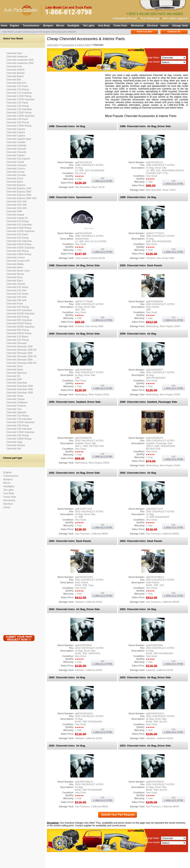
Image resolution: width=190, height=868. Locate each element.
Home (4, 26)
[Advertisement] (19, 571)
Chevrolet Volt (14, 449)
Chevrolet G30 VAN (17, 208)
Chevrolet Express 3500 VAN (21, 198)
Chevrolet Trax (14, 409)
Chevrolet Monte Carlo (18, 271)
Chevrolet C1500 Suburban (20, 99)
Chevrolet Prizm (15, 304)
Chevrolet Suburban (17, 383)
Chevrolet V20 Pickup (18, 426)
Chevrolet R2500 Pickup (19, 323)
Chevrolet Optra (15, 281)
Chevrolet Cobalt (15, 162)
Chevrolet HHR (14, 211)
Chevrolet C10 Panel (17, 86)
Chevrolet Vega (14, 442)
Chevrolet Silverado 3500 (19, 360)
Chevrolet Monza (15, 274)
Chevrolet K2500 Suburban (20, 248)
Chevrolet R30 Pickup (18, 330)
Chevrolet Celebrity (16, 146)
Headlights (73, 26)
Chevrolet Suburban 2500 (20, 389)
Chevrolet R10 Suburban (19, 310)
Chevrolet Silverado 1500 (19, 347)
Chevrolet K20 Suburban (19, 241)
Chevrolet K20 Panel (17, 234)
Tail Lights (89, 26)
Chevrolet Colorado (16, 165)
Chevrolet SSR (14, 379)
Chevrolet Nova (14, 277)
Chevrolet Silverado (17, 343)
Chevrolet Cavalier (16, 142)
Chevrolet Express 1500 (19, 188)
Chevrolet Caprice (16, 132)
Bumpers (48, 26)
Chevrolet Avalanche (17, 57)
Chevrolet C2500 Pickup (19, 113)
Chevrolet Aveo (14, 66)
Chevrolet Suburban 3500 (20, 393)
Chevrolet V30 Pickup (18, 435)
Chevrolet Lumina (16, 258)
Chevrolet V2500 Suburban (20, 432)
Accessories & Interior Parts (76, 45)
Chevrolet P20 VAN (16, 297)
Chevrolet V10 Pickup (18, 416)
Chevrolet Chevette (16, 152)
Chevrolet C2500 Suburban (20, 116)
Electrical (152, 26)
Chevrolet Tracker (16, 399)
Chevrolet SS (13, 376)
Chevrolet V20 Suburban (19, 429)
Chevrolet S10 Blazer (17, 337)
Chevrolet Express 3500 (19, 195)
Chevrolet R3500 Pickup (19, 333)
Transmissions (31, 26)
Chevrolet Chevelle (16, 149)
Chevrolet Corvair (15, 172)
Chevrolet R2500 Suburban (20, 327)
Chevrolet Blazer (15, 76)
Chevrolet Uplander (16, 412)
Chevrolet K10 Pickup (18, 221)
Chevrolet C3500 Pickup (19, 126)
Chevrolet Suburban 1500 (20, 386)
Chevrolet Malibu (15, 264)
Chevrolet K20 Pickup (18, 238)
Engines (14, 26)
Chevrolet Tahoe (15, 396)
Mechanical (137, 26)
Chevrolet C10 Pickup (18, 90)
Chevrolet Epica (15, 182)
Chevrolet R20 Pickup (18, 317)
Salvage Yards (180, 26)
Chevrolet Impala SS (17, 218)
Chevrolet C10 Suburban (19, 93)
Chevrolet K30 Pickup (18, 251)
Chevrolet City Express (18, 159)
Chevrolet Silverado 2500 (19, 353)
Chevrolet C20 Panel (17, 103)
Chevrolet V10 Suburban (19, 419)
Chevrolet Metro (15, 267)
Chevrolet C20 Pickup (18, 106)
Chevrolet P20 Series (17, 294)
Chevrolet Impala (15, 215)
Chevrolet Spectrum (17, 373)
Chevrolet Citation (16, 155)
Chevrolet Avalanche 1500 (20, 60)
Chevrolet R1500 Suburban (20, 314)
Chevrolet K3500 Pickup (19, 254)
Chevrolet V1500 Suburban (20, 422)
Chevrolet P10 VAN (16, 290)
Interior (165, 26)
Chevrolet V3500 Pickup (19, 439)
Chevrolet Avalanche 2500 (20, 63)
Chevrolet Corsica (16, 169)
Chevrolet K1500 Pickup (19, 228)
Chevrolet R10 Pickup (18, 307)
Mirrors (60, 26)
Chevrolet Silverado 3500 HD (21, 363)
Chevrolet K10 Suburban (19, 225)
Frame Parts (120, 26)
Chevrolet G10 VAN (17, 202)
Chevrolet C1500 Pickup (19, 96)
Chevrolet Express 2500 (19, 192)
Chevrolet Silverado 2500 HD (21, 356)
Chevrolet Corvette (16, 175)
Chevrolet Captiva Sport (19, 139)
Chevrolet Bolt (14, 80)
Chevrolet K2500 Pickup (19, 244)
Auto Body (104, 26)
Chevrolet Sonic (15, 366)
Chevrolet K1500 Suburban (20, 231)
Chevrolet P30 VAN (16, 300)
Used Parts (53, 45)
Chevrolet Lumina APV (18, 261)
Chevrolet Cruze (15, 178)
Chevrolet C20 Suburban (19, 109)
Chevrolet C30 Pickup (18, 122)
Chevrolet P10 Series (17, 287)
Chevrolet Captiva (16, 136)
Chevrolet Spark (15, 370)
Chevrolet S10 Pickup (18, 340)
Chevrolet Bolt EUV (16, 83)
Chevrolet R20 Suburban (19, 320)
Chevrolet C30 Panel (17, 119)
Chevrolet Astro (14, 53)
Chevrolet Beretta (15, 73)
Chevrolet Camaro (16, 129)
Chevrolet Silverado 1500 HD (21, 350)
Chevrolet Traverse (16, 406)
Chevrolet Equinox (16, 185)
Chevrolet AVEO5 (15, 70)
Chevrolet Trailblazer (17, 403)
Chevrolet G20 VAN (17, 205)
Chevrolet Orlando (16, 284)
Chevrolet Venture (16, 445)
